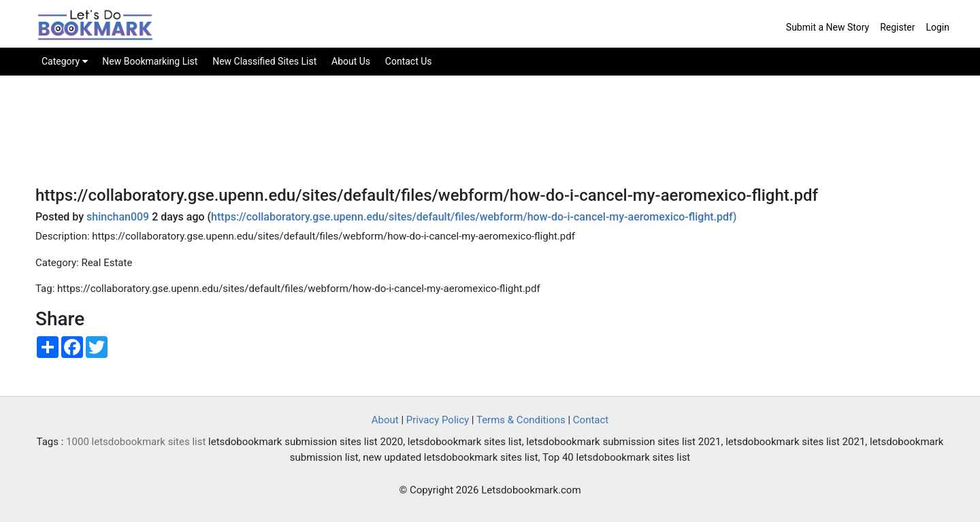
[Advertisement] (490, 140)
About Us (351, 61)
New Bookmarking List (150, 61)
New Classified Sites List (264, 61)
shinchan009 (118, 217)
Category (65, 61)
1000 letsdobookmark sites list (136, 442)
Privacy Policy (438, 420)
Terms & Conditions (521, 420)
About (385, 420)
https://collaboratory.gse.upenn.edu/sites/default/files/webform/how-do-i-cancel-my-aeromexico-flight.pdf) (474, 217)
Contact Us (409, 61)
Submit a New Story (828, 27)
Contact (591, 420)
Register (897, 27)
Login (937, 27)
